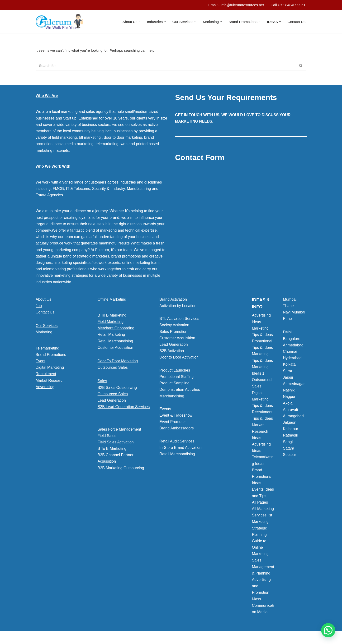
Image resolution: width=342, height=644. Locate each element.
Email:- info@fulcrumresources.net (233, 5)
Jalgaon (290, 424)
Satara (288, 449)
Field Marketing (111, 323)
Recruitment (46, 375)
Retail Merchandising (115, 342)
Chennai (290, 353)
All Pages (260, 503)
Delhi (287, 333)
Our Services (47, 327)
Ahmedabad (293, 346)
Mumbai (290, 300)
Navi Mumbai (294, 313)
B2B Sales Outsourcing (117, 389)
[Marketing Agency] (59, 22)
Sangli (288, 443)
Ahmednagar (294, 385)
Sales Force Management (119, 430)
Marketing (44, 333)
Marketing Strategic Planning (260, 529)
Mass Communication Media (263, 606)
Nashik (289, 391)
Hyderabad (292, 359)
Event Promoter (173, 423)
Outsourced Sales (113, 369)
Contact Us (296, 22)
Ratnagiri (290, 436)
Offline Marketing (112, 300)
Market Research (50, 381)
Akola (288, 404)
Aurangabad (293, 417)
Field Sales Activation (116, 443)
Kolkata (289, 366)
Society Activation (174, 326)
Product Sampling (174, 384)
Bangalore (292, 340)
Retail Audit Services (177, 442)
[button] (133, 22)
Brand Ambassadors (176, 429)
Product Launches (175, 371)
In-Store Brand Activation (180, 449)
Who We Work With (53, 167)
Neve (40, 638)
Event (40, 362)
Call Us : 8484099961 (287, 5)
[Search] (166, 67)
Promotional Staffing (176, 378)
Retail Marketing (111, 336)
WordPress (78, 638)
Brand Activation (173, 300)
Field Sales (107, 437)
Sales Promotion (173, 333)
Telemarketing (47, 349)
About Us (43, 300)
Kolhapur (290, 430)
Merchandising (172, 397)
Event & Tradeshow (176, 416)
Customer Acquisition (115, 349)
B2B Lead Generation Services (124, 408)
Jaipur (288, 378)
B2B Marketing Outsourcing (121, 469)
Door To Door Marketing (118, 362)
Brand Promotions (51, 356)
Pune (287, 320)
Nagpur (289, 398)
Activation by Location (178, 307)
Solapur (289, 456)
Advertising (45, 388)
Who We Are (47, 97)
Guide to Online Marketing (260, 549)
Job (39, 307)
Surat (287, 372)
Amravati (290, 411)
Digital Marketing (50, 369)
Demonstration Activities (180, 391)
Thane (288, 307)
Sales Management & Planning (263, 568)
